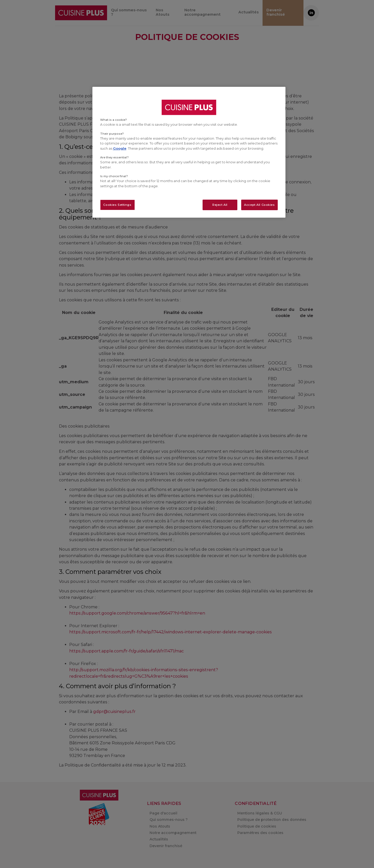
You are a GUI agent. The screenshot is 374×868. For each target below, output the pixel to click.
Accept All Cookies (259, 205)
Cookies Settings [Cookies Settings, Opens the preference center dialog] (117, 205)
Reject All (220, 205)
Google (120, 148)
